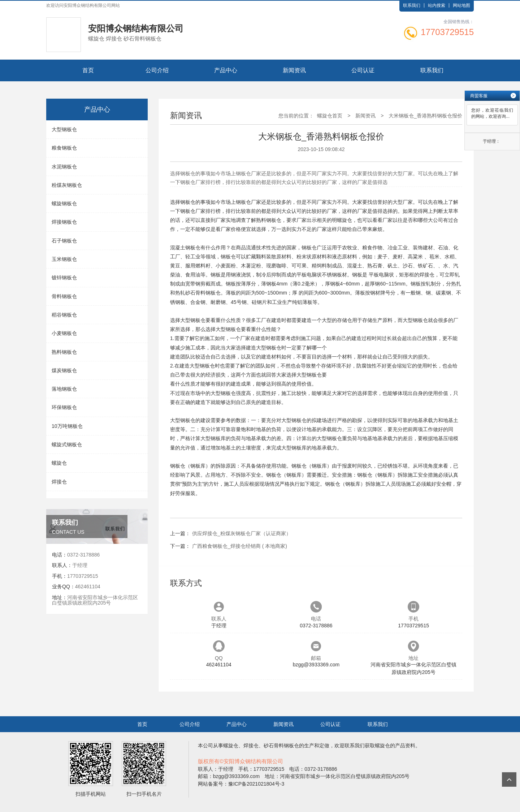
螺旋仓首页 (330, 116)
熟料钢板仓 (64, 352)
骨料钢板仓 (64, 296)
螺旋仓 (59, 463)
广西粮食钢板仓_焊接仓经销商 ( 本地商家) (240, 546)
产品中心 (226, 70)
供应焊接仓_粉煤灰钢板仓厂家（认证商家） (242, 533)
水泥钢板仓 (64, 167)
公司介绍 (157, 70)
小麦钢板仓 (64, 333)
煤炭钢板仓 (64, 370)
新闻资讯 (294, 70)
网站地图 (461, 5)
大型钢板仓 (64, 129)
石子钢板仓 (64, 241)
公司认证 (363, 70)
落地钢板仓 (64, 389)
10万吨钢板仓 (67, 426)
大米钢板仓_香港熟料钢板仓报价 (425, 116)
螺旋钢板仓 (64, 203)
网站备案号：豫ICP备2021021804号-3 (241, 784)
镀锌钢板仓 (64, 278)
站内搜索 (437, 5)
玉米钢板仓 (64, 259)
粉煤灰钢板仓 (67, 185)
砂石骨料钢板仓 (203, 293)
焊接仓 (59, 482)
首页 (88, 70)
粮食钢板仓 (64, 148)
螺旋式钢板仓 (67, 444)
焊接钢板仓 (64, 222)
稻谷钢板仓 (64, 315)
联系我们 (412, 5)
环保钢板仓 (64, 407)
